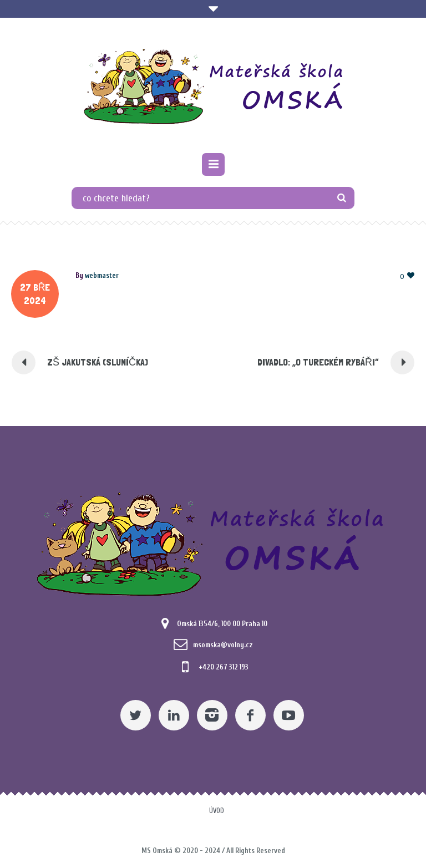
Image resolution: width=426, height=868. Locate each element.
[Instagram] (212, 715)
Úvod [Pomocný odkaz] (217, 811)
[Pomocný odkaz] (213, 164)
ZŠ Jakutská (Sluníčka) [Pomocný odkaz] (98, 362)
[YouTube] (289, 715)
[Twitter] (136, 715)
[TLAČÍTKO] (342, 198)
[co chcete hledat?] (213, 198)
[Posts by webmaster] (102, 275)
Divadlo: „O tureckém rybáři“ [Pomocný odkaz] (318, 362)
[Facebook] (250, 715)
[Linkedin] (174, 715)
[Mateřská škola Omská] (213, 87)
